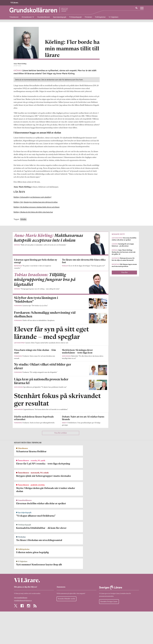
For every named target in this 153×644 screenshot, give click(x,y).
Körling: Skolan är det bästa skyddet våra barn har (33, 213)
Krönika (23, 221)
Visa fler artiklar (61, 591)
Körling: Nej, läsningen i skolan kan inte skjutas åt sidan (36, 203)
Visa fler (124, 274)
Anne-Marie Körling (20, 65)
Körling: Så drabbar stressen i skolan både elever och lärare (37, 208)
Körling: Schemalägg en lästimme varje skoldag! (32, 198)
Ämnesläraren (27, 17)
